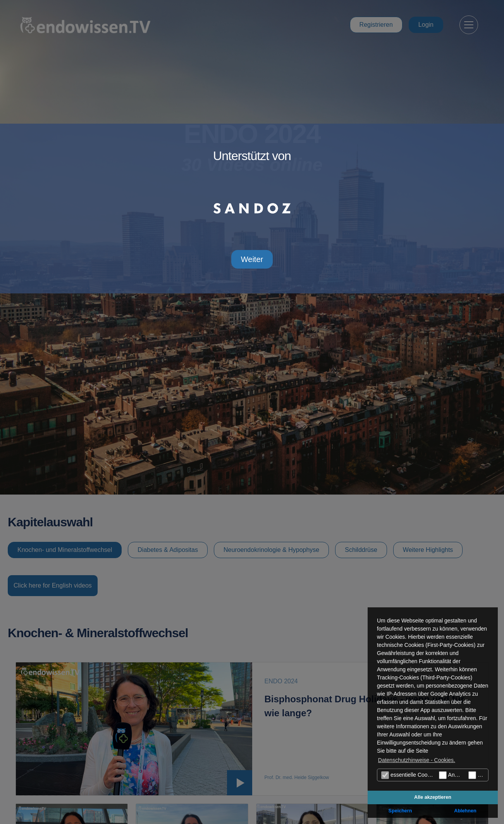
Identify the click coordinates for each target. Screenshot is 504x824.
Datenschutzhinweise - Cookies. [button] (417, 760)
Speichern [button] (400, 811)
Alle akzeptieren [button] (433, 797)
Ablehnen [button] (465, 811)
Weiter (252, 259)
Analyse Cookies (452, 775)
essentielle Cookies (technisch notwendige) (409, 775)
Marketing (478, 775)
